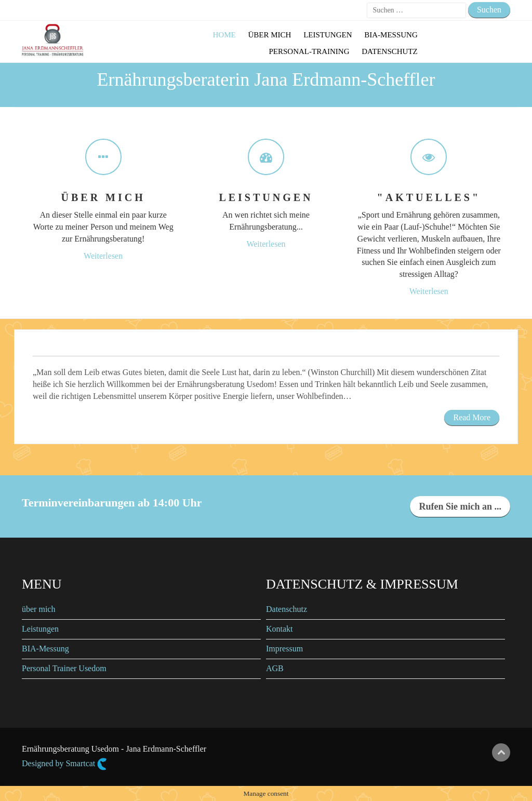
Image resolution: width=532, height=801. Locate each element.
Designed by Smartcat (64, 764)
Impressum (284, 649)
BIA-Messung (391, 35)
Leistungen (328, 35)
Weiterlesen (103, 256)
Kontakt (280, 629)
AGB (275, 668)
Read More (472, 417)
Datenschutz (390, 51)
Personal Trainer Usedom (64, 668)
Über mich (269, 35)
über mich (38, 609)
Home (224, 35)
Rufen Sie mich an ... (460, 506)
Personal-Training (309, 51)
